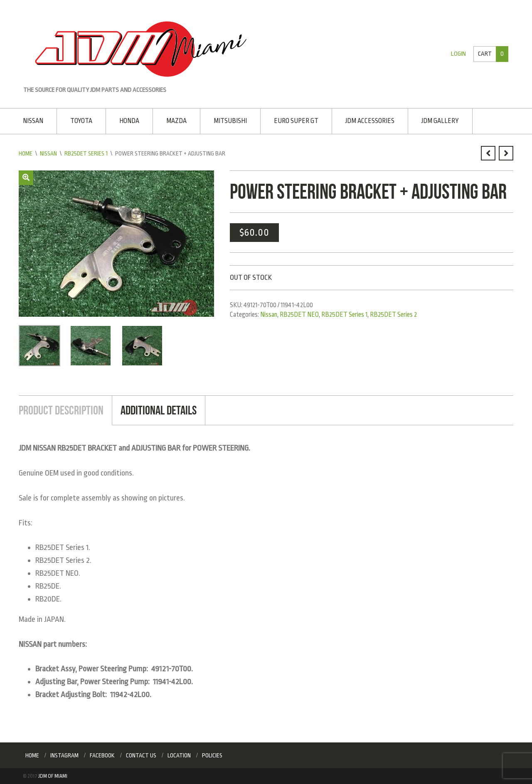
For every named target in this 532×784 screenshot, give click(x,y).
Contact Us (141, 755)
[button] (26, 178)
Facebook (102, 755)
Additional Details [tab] (159, 410)
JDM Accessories (370, 121)
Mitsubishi (230, 121)
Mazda (176, 121)
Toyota (81, 121)
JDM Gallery (440, 121)
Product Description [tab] (61, 410)
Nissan (33, 121)
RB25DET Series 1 (86, 153)
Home (26, 153)
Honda (129, 121)
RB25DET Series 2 (393, 315)
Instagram (64, 755)
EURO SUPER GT (296, 121)
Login (458, 54)
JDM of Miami (53, 776)
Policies (212, 755)
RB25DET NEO (299, 315)
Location (179, 755)
